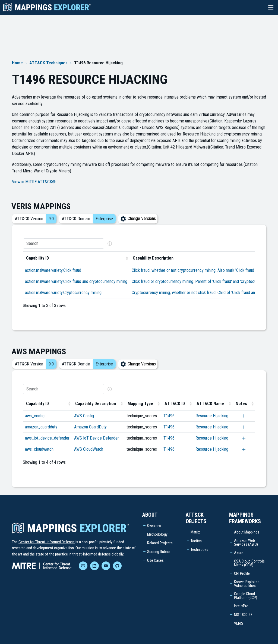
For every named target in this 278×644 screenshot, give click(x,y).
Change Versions (138, 218)
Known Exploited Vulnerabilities (247, 584)
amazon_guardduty (41, 427)
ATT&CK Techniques (48, 63)
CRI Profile (242, 573)
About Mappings (247, 532)
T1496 (169, 416)
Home (17, 63)
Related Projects (160, 543)
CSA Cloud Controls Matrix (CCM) (249, 563)
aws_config (35, 416)
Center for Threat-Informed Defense (47, 542)
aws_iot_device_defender (47, 438)
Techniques (199, 550)
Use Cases (155, 560)
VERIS (239, 623)
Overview (154, 526)
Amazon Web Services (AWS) (246, 542)
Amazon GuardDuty (90, 427)
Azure (239, 553)
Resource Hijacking (212, 416)
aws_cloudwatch (39, 449)
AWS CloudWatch (89, 449)
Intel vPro (241, 606)
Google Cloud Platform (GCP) (246, 596)
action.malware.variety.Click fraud (53, 270)
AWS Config (84, 416)
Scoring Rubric (158, 552)
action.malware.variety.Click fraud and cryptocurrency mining (76, 281)
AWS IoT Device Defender (97, 438)
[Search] (64, 244)
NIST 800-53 (243, 615)
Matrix (195, 532)
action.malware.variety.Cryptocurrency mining (63, 293)
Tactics (196, 541)
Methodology (157, 534)
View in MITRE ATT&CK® (34, 182)
